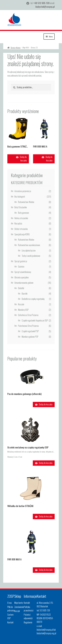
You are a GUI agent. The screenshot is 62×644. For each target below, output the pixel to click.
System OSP (10, 616)
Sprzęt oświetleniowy (23, 272)
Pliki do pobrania (11, 609)
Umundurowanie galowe (24, 283)
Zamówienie (19, 607)
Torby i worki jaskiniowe (31, 256)
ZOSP (11, 596)
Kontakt (10, 622)
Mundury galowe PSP (30, 337)
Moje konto (19, 603)
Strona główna (16, 47)
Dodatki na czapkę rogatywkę (33, 299)
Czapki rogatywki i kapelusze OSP (35, 320)
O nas (10, 603)
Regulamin (28, 622)
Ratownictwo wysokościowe (29, 245)
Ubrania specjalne (22, 277)
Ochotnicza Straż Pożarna (28, 315)
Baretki (25, 294)
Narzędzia (18, 223)
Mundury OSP (23, 310)
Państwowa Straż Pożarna (28, 326)
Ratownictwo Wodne (26, 202)
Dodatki (21, 288)
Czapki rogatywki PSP (30, 331)
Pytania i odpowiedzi (28, 616)
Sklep (18, 596)
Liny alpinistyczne (29, 250)
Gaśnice (21, 267)
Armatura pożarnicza (23, 191)
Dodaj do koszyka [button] (23, 159)
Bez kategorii (20, 197)
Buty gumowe (23, 213)
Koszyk (17, 611)
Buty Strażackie (21, 207)
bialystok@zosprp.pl (45, 7)
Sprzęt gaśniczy (21, 261)
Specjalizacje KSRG (22, 234)
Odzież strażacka (21, 229)
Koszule (21, 304)
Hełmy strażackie (21, 218)
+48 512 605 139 (41, 3)
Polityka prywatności (29, 609)
